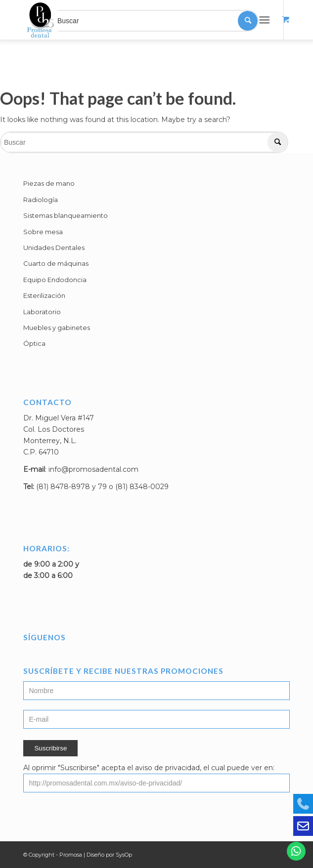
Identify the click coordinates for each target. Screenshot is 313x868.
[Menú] (264, 20)
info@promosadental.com (93, 469)
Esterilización (44, 295)
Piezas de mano (49, 183)
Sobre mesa (43, 232)
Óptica (34, 343)
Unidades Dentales (54, 248)
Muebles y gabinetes (57, 328)
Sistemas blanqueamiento (66, 215)
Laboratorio (42, 312)
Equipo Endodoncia (55, 280)
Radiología (41, 200)
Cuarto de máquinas (56, 263)
